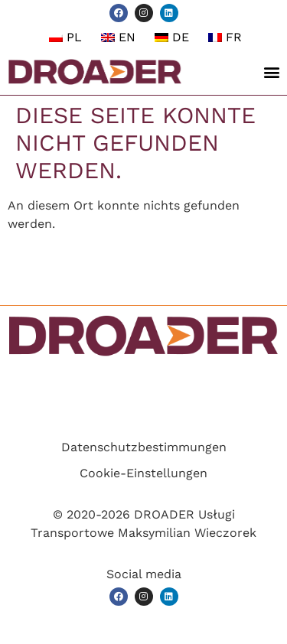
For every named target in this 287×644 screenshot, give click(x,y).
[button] (271, 72)
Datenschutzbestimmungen (144, 447)
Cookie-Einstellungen (143, 473)
